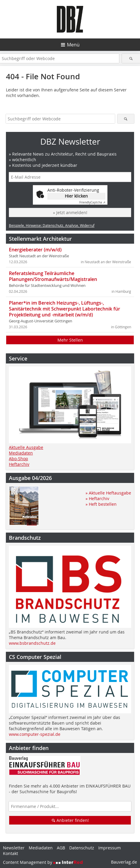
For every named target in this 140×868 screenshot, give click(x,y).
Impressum (110, 848)
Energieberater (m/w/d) (35, 250)
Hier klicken (76, 196)
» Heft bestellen (101, 504)
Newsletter (14, 848)
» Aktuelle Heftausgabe (108, 493)
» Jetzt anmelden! (70, 212)
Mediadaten (21, 453)
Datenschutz (82, 848)
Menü (73, 45)
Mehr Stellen (70, 340)
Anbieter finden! (70, 820)
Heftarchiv (19, 464)
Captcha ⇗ (92, 202)
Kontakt (11, 853)
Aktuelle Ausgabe (26, 447)
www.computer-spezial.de (35, 734)
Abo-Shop (18, 459)
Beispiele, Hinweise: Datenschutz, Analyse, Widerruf (52, 225)
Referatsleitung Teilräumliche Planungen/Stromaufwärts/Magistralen (53, 276)
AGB (61, 848)
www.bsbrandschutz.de (32, 643)
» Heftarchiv (97, 498)
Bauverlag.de (124, 862)
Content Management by (43, 862)
